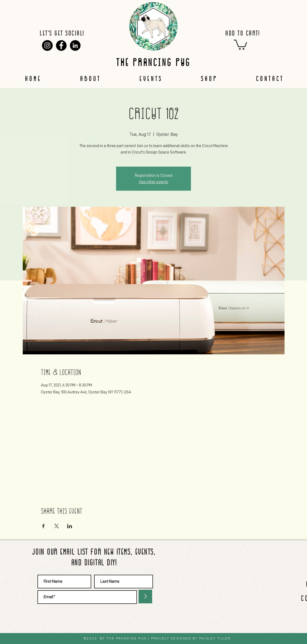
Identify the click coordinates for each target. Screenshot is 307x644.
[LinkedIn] (75, 45)
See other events (154, 182)
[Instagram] (47, 45)
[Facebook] (61, 45)
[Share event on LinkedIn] (70, 526)
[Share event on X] (57, 526)
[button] (240, 44)
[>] (145, 597)
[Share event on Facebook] (43, 526)
